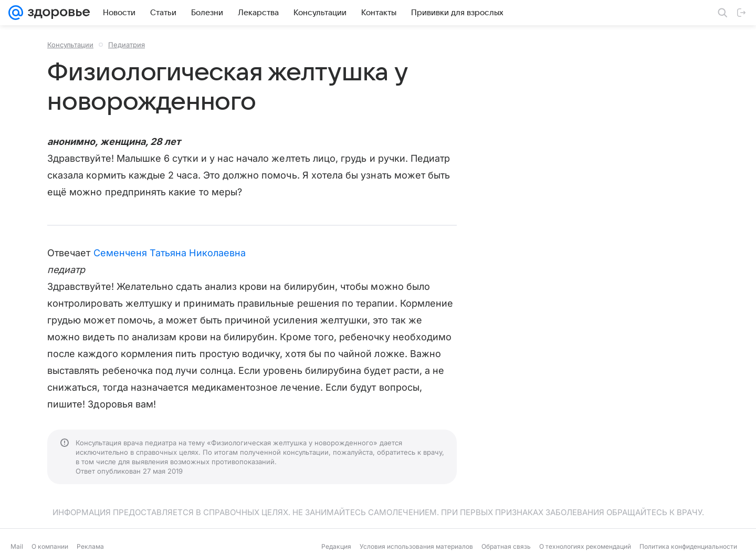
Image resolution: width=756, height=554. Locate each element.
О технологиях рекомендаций (585, 546)
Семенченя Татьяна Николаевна (170, 253)
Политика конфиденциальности (688, 546)
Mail (17, 546)
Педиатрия (127, 45)
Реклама (90, 546)
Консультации (70, 45)
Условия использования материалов (416, 546)
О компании (50, 546)
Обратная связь (506, 546)
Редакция (336, 546)
